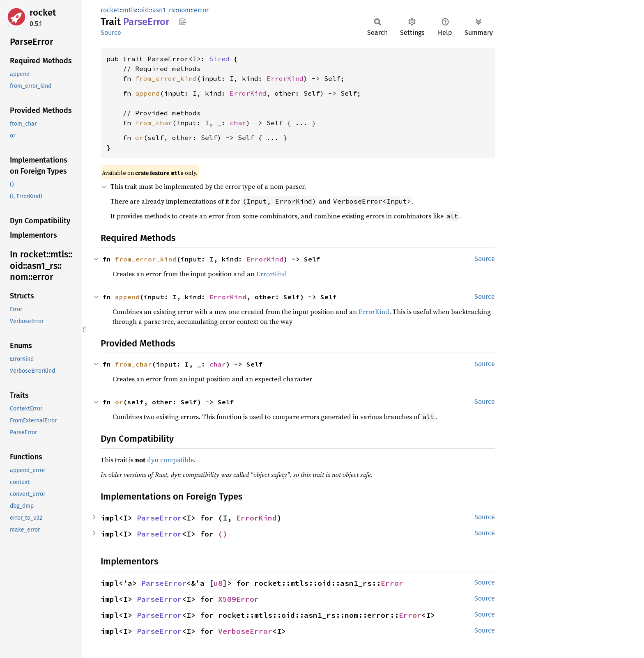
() (223, 534)
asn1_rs (163, 10)
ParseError (159, 518)
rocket (43, 13)
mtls (129, 10)
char (238, 123)
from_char (154, 123)
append (147, 93)
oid (144, 10)
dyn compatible (170, 460)
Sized (219, 59)
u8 (218, 583)
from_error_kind (166, 78)
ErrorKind (285, 78)
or (139, 138)
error (201, 10)
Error (392, 583)
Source (111, 33)
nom (184, 10)
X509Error (238, 599)
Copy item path (183, 21)
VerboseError (245, 631)
